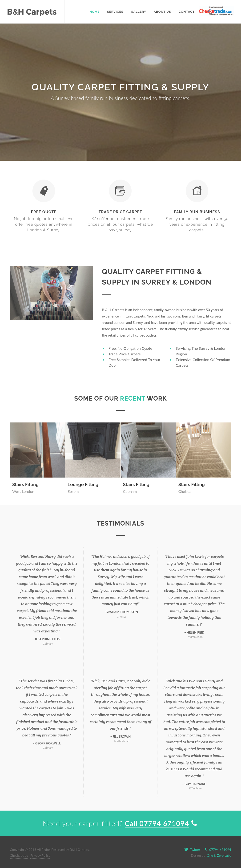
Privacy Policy (40, 855)
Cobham (130, 491)
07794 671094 (218, 850)
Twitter (192, 850)
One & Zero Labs (219, 855)
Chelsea (185, 491)
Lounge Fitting (83, 484)
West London (23, 491)
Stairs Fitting (25, 484)
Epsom (73, 491)
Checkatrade (19, 855)
